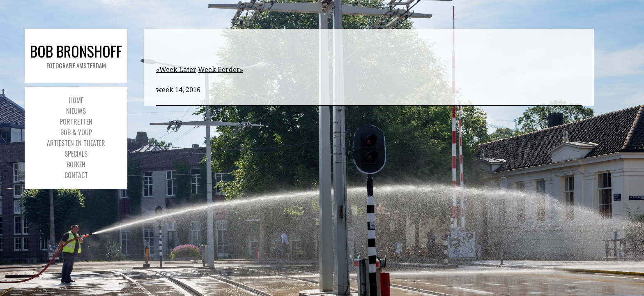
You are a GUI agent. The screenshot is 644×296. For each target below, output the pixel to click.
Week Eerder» (221, 70)
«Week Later (176, 70)
